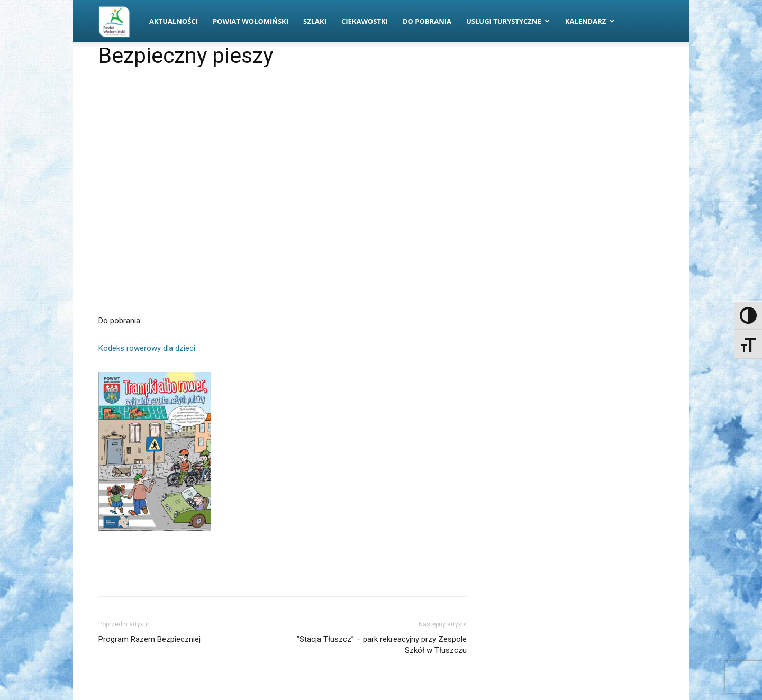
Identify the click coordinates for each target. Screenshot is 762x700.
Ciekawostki (365, 21)
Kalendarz (590, 21)
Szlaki (315, 21)
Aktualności (174, 21)
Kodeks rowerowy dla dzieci (147, 348)
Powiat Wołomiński (251, 21)
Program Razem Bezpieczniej (149, 639)
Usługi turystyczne (508, 21)
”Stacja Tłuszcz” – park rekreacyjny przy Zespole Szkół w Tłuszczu (382, 645)
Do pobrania (427, 21)
